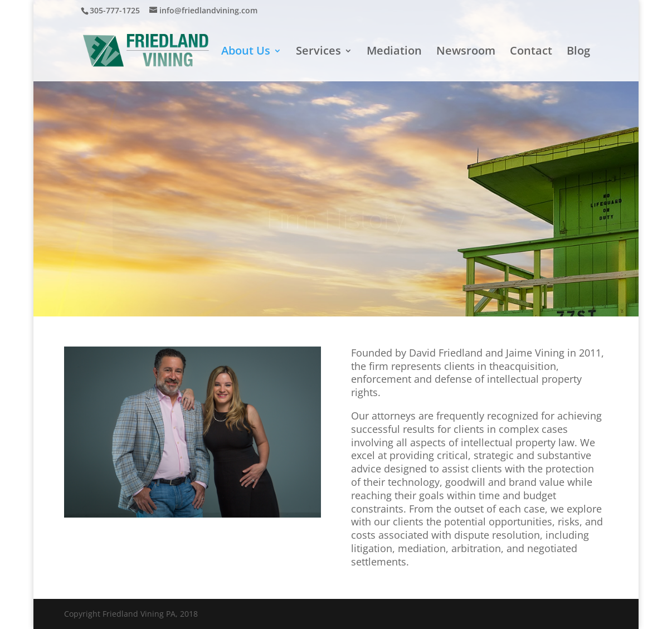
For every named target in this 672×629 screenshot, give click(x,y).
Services (318, 52)
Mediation (394, 52)
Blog (578, 52)
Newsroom (466, 52)
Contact (531, 52)
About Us (246, 52)
